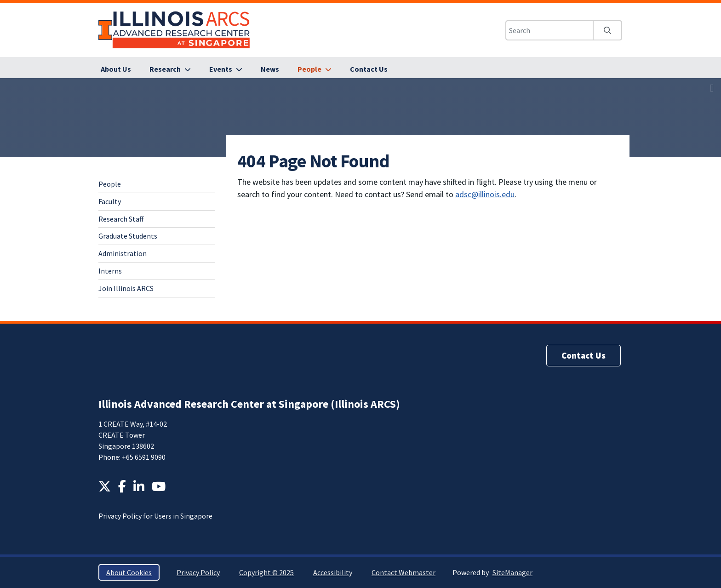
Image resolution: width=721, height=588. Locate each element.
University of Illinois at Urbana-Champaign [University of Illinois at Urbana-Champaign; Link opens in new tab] (105, 30)
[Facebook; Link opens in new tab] (122, 486)
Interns (110, 271)
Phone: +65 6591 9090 (132, 457)
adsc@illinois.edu (485, 194)
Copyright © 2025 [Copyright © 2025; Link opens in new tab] (266, 572)
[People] (315, 69)
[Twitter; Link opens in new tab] (105, 486)
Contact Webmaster (403, 572)
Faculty (110, 201)
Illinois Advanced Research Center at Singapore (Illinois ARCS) (249, 404)
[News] (270, 69)
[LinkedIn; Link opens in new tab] (139, 486)
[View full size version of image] (712, 88)
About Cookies (129, 572)
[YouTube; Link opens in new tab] (159, 486)
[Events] (226, 69)
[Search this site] (549, 30)
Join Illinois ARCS (126, 288)
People (110, 184)
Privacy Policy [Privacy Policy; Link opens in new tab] (198, 572)
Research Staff (121, 219)
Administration (123, 253)
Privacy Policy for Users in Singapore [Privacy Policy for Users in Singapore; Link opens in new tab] (155, 516)
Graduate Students (128, 236)
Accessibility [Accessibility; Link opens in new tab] (333, 572)
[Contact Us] (369, 69)
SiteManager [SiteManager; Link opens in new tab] (512, 572)
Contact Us (584, 355)
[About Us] (116, 69)
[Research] (170, 69)
